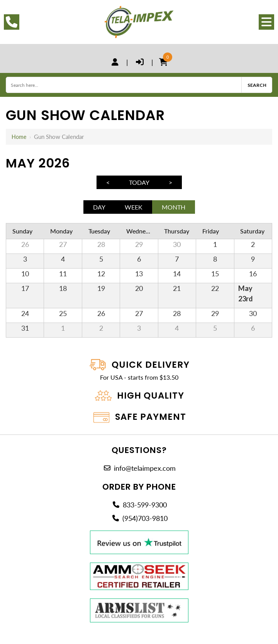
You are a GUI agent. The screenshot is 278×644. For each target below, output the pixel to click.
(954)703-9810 (145, 516)
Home (19, 137)
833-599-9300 (145, 503)
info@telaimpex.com (145, 466)
